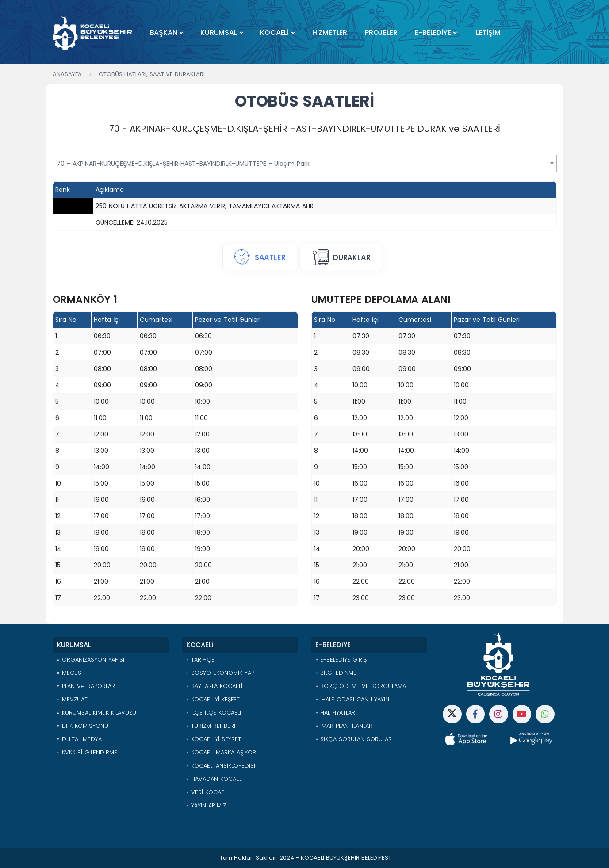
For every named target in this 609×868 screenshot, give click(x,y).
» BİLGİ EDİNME (336, 673)
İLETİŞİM (487, 33)
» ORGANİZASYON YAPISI (91, 660)
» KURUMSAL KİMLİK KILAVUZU (97, 713)
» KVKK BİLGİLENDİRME (87, 752)
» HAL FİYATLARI (336, 713)
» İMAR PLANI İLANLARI (345, 726)
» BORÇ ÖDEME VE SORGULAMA (361, 686)
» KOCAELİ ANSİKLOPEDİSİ (221, 766)
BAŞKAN (164, 33)
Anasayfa (67, 74)
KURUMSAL (218, 33)
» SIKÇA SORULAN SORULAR (354, 739)
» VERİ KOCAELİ (207, 792)
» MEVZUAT (72, 699)
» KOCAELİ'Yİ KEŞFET (213, 699)
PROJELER (381, 33)
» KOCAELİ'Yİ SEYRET (214, 739)
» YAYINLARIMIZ (206, 805)
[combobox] (305, 164)
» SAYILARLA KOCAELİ (214, 686)
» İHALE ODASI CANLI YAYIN (352, 699)
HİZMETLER (330, 33)
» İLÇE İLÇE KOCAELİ (214, 713)
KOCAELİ (274, 33)
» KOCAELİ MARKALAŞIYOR (221, 752)
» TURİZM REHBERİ (211, 726)
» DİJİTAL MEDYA (79, 739)
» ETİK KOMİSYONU (83, 726)
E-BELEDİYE (433, 33)
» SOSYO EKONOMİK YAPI (221, 673)
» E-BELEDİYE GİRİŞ (341, 660)
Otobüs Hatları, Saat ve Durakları (152, 74)
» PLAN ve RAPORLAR (86, 686)
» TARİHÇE (200, 660)
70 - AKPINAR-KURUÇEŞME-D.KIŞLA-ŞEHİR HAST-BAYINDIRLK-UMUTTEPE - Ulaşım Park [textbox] (183, 164)
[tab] (260, 258)
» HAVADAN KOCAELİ (214, 779)
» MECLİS (69, 673)
